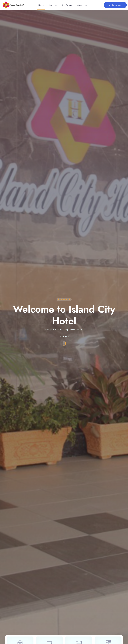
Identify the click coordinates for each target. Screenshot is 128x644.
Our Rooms (67, 5)
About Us (53, 5)
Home (41, 5)
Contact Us (82, 5)
